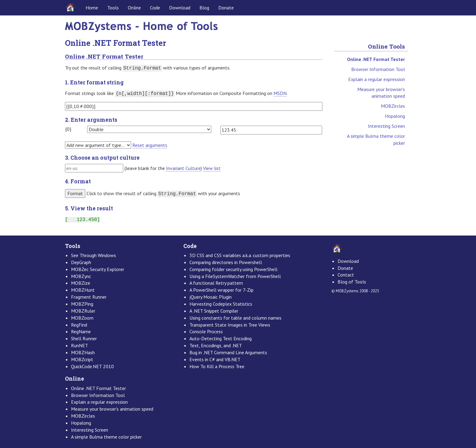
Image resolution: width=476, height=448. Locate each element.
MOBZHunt (83, 290)
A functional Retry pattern (216, 283)
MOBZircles (393, 106)
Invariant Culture (183, 168)
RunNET (80, 345)
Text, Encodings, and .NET (216, 345)
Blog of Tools (352, 282)
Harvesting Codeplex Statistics (221, 304)
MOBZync (81, 276)
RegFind (79, 325)
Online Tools (386, 46)
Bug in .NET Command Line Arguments (228, 352)
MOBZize (81, 283)
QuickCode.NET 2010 (92, 366)
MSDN (280, 93)
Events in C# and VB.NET (215, 359)
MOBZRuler (83, 311)
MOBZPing (82, 304)
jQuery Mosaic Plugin (211, 297)
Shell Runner (84, 338)
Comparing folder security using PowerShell (233, 269)
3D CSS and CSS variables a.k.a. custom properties (240, 255)
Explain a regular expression (377, 79)
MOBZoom (82, 318)
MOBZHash (83, 352)
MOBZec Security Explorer (98, 269)
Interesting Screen (386, 126)
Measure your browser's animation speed (381, 93)
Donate (226, 8)
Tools (113, 8)
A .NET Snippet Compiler (214, 311)
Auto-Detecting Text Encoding (221, 338)
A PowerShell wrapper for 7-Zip (221, 290)
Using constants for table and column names (235, 318)
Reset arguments (150, 145)
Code (155, 8)
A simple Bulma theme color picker (376, 139)
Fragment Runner (89, 297)
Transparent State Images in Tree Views (230, 325)
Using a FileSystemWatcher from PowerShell (235, 276)
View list (212, 168)
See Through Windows (93, 255)
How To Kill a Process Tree (217, 366)
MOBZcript (82, 359)
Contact (346, 275)
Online (134, 8)
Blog (204, 8)
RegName (81, 331)
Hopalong (395, 116)
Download (180, 8)
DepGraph (81, 262)
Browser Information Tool (378, 69)
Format (75, 193)
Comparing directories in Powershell (226, 262)
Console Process (206, 331)
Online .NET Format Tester (376, 59)
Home (92, 8)
